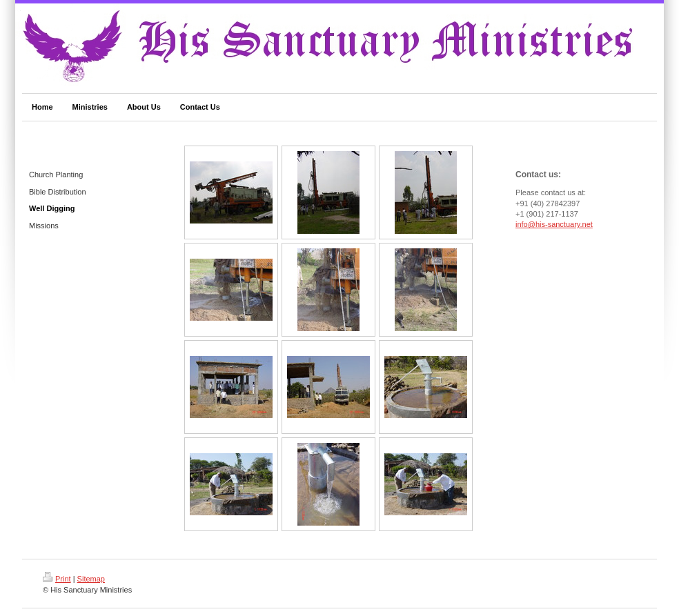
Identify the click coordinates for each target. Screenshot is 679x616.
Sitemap (91, 579)
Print (57, 579)
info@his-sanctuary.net (554, 224)
